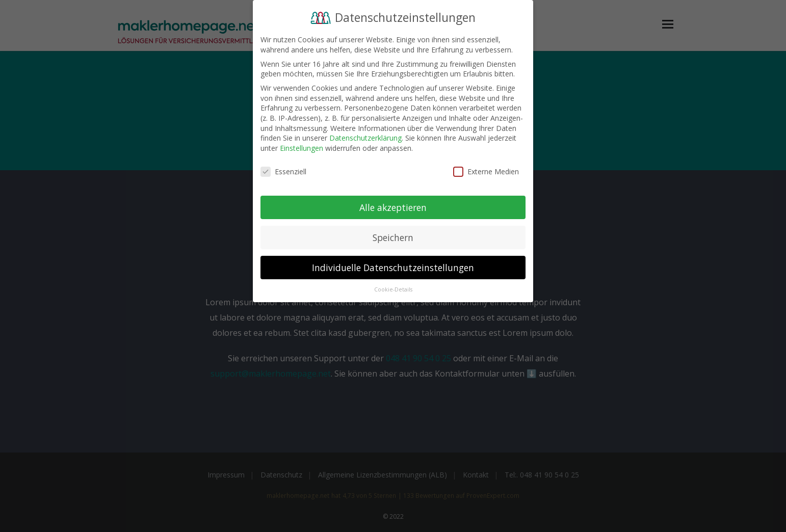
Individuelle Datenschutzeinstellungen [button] (393, 268)
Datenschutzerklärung (365, 138)
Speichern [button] (393, 237)
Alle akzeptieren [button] (393, 207)
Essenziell (283, 171)
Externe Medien (486, 171)
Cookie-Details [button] (393, 289)
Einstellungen (302, 148)
